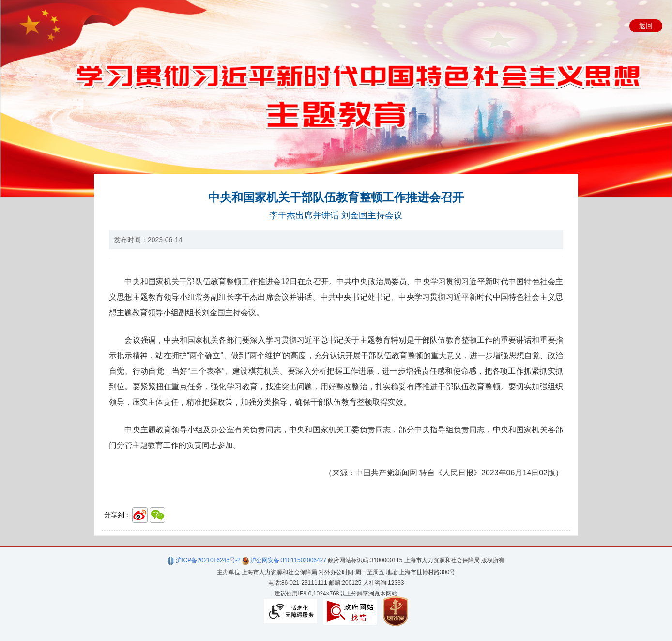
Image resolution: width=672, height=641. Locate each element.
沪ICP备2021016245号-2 (204, 560)
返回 (646, 26)
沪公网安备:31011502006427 (284, 560)
